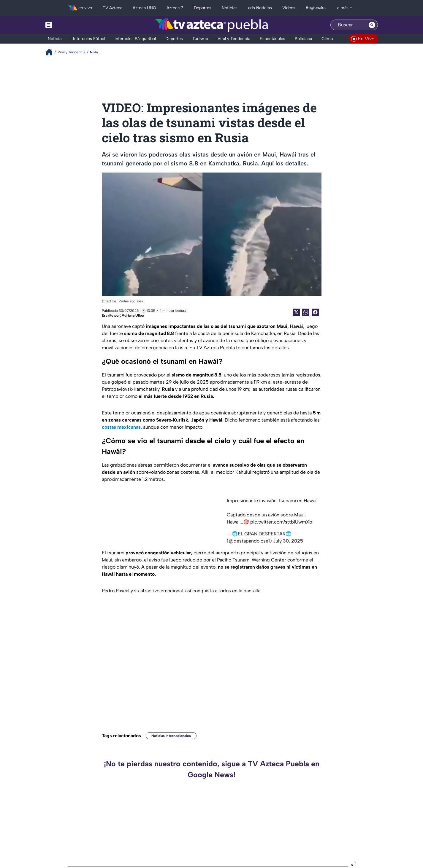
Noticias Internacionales (171, 736)
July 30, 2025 (288, 541)
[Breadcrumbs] (52, 52)
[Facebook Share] (315, 312)
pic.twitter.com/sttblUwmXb (281, 522)
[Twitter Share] (296, 312)
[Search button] (372, 25)
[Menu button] (69, 25)
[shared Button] (306, 312)
